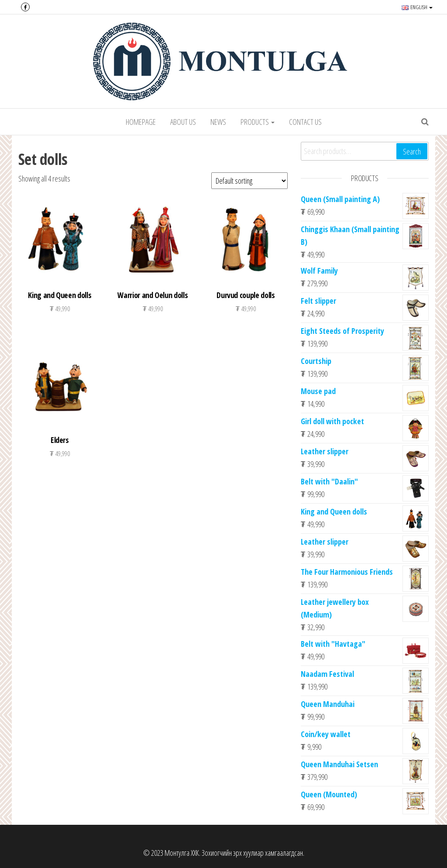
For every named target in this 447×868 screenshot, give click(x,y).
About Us (183, 122)
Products (258, 122)
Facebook (25, 7)
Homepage (141, 122)
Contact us (305, 122)
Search (412, 151)
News (218, 122)
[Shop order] (249, 181)
